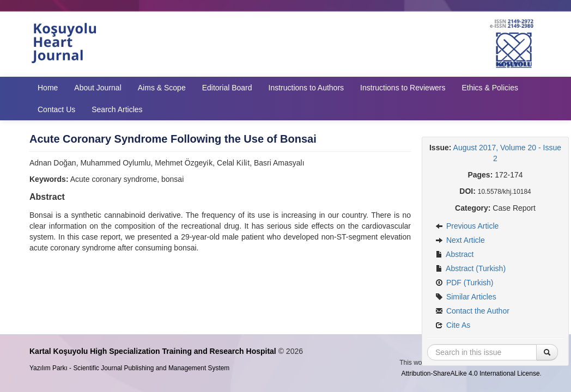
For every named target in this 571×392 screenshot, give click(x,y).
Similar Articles (466, 297)
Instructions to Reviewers (403, 88)
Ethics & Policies (490, 88)
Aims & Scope (162, 88)
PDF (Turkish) (464, 283)
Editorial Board (227, 88)
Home (48, 88)
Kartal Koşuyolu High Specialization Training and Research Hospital (153, 351)
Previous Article (467, 226)
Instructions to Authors (306, 88)
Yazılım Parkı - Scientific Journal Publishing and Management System (129, 368)
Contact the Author (472, 311)
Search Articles (117, 109)
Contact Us (56, 109)
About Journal (98, 88)
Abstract (454, 254)
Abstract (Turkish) (470, 268)
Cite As (453, 325)
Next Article (460, 240)
